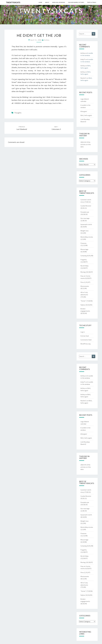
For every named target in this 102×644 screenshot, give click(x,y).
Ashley (47, 40)
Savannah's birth (86, 224)
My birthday (84, 266)
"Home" (83, 301)
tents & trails (92, 2)
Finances (83, 243)
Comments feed (86, 340)
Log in (83, 332)
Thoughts (18, 113)
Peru (82, 282)
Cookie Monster (86, 206)
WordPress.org (85, 344)
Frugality (84, 260)
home (40, 2)
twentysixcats (13, 2)
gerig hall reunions (59, 2)
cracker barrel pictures (76, 2)
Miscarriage (84, 249)
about (47, 2)
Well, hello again (86, 115)
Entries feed (85, 336)
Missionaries (85, 286)
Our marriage (85, 218)
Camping (84, 256)
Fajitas (83, 305)
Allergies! (84, 111)
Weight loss (85, 231)
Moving (83, 272)
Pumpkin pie (85, 212)
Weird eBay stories (87, 237)
